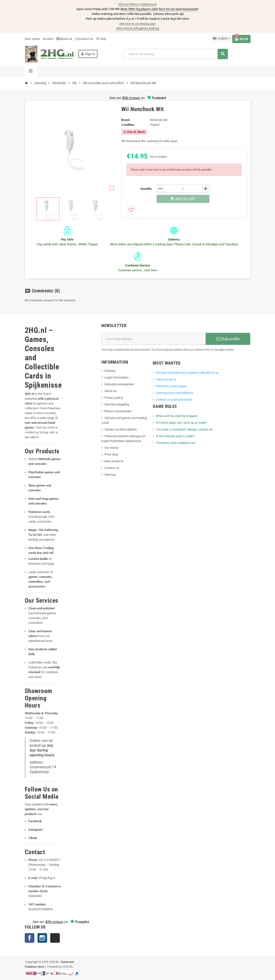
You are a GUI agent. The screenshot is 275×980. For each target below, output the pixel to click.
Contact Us (84, 39)
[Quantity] (183, 189)
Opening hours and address (174, 393)
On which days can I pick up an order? (181, 423)
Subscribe (228, 339)
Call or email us (166, 379)
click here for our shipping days (138, 24)
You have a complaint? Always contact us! (184, 429)
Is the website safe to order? (175, 436)
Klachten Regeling (117, 404)
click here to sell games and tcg (137, 28)
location (48, 39)
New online (32, 39)
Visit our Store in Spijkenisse (137, 4)
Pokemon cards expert (171, 386)
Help (101, 39)
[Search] (175, 54)
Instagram (42, 938)
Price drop (111, 454)
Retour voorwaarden (118, 411)
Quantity (146, 189)
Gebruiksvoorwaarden (119, 384)
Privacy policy (114, 398)
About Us (64, 39)
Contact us (112, 468)
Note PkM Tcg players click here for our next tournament (160, 9)
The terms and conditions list (176, 443)
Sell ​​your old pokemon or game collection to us (187, 373)
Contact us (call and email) (174, 400)
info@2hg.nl (47, 878)
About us (110, 391)
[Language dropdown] (221, 38)
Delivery (110, 371)
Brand (125, 120)
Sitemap (110, 475)
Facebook (30, 938)
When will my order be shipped (177, 416)
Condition (128, 125)
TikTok (55, 938)
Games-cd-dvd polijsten (121, 429)
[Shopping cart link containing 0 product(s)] (241, 39)
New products (114, 461)
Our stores (112, 448)
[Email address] (153, 339)
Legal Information (116, 377)
